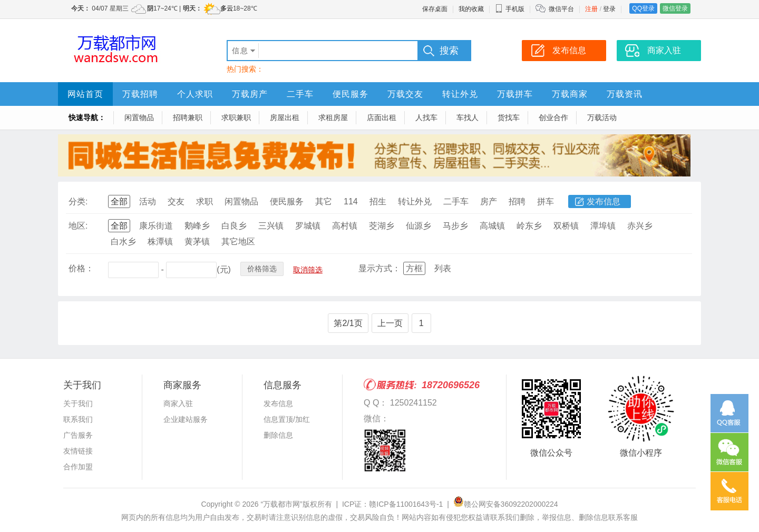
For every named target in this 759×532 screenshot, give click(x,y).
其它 (324, 201)
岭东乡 (529, 226)
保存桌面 (435, 9)
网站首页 (85, 94)
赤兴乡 (640, 226)
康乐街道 (156, 226)
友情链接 (78, 451)
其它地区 (238, 242)
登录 (609, 9)
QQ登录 (643, 8)
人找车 (426, 117)
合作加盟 (78, 467)
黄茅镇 (197, 242)
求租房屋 (333, 117)
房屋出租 (285, 117)
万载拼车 (515, 94)
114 (351, 201)
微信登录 (675, 8)
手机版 (510, 9)
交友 (176, 201)
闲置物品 (139, 117)
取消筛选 (308, 270)
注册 (591, 9)
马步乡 (455, 226)
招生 (378, 201)
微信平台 (561, 9)
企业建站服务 (186, 419)
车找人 (468, 117)
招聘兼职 (188, 117)
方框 (414, 268)
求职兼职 (236, 117)
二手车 (300, 94)
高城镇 (492, 226)
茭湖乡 (382, 226)
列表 (443, 268)
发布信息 (604, 201)
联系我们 (78, 419)
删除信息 (278, 435)
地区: (78, 226)
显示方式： (379, 268)
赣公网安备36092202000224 (506, 504)
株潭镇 (160, 242)
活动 (148, 201)
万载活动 (602, 117)
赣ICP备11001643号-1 (406, 504)
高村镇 (345, 226)
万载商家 (570, 94)
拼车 (546, 201)
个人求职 (195, 94)
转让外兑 (460, 94)
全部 (119, 201)
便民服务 (351, 94)
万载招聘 (140, 94)
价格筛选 (262, 269)
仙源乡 (419, 226)
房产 (489, 201)
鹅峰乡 (197, 226)
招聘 (517, 201)
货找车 (509, 117)
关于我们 (78, 403)
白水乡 (123, 242)
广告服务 (78, 435)
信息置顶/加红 (287, 419)
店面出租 (382, 117)
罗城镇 (308, 226)
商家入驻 (178, 403)
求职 (205, 201)
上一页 (390, 323)
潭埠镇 (603, 226)
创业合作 (553, 117)
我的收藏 (471, 9)
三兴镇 (271, 226)
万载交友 (405, 94)
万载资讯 (625, 94)
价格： (81, 268)
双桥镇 (566, 226)
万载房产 (250, 94)
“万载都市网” (281, 504)
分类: (78, 201)
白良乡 (234, 226)
